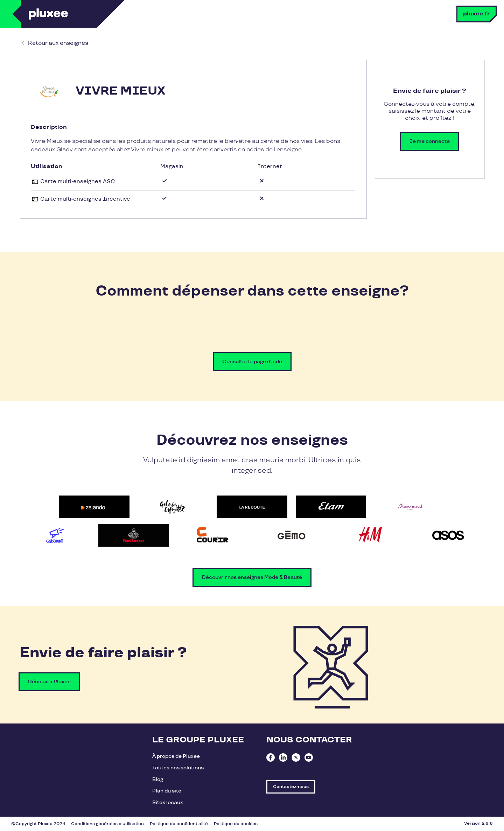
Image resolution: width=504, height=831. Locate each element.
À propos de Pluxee (176, 756)
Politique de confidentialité (179, 824)
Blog (158, 779)
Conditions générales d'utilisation (107, 824)
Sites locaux (168, 802)
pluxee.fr (477, 14)
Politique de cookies (236, 824)
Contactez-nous (291, 787)
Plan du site (167, 791)
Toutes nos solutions (178, 768)
